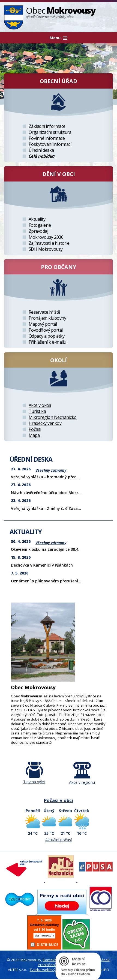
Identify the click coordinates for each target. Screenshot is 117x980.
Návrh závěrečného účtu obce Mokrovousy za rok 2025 (63, 493)
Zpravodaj (38, 231)
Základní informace (47, 126)
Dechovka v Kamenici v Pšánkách (42, 565)
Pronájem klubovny (47, 318)
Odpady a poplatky (47, 336)
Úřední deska (41, 150)
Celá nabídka (42, 156)
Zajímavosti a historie (49, 243)
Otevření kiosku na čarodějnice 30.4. (45, 549)
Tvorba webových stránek (51, 970)
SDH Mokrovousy (46, 249)
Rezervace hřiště (44, 312)
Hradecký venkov (45, 423)
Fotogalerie (40, 225)
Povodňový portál (46, 330)
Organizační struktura (50, 132)
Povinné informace (47, 138)
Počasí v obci (58, 800)
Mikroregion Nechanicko (53, 417)
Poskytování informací (50, 144)
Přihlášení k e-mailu (47, 342)
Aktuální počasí (58, 840)
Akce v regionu (82, 780)
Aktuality (37, 219)
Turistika (37, 411)
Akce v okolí (40, 405)
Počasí (35, 429)
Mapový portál (43, 324)
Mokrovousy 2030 (46, 237)
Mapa (34, 435)
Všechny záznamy (51, 470)
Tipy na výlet (34, 779)
